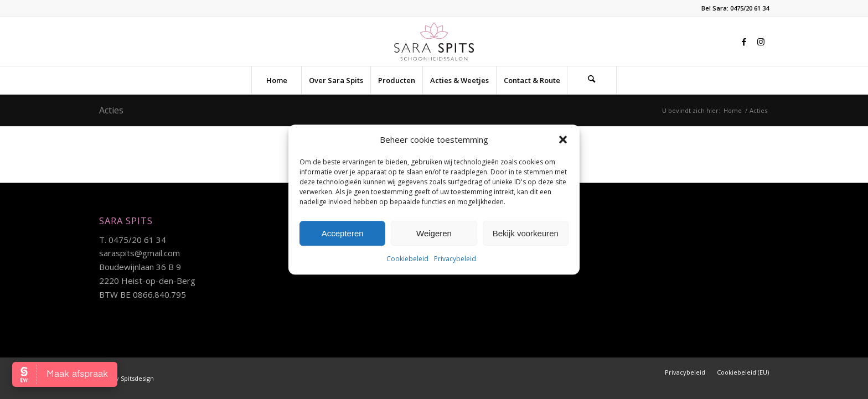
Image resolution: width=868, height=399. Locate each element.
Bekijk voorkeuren (526, 233)
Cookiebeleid (407, 259)
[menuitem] (276, 80)
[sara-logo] (434, 42)
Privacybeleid (455, 259)
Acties (111, 110)
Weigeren (434, 233)
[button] (563, 139)
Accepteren (343, 233)
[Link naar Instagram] (761, 42)
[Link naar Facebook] (744, 42)
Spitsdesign (137, 378)
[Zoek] (592, 80)
